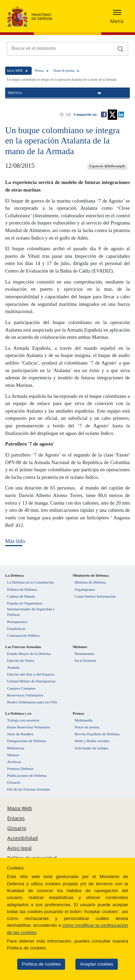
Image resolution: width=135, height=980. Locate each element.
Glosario (14, 782)
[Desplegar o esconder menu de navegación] (117, 16)
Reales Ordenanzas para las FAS (32, 702)
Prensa (39, 71)
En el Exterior (86, 660)
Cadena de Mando (21, 596)
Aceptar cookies (94, 964)
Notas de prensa (64, 71)
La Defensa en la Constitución (30, 582)
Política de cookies (39, 964)
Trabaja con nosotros (23, 720)
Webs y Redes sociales (92, 741)
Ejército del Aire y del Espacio (31, 674)
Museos (13, 755)
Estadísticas (16, 629)
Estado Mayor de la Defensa (29, 654)
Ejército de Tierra (21, 660)
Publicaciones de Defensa (27, 775)
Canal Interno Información (95, 596)
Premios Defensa (20, 769)
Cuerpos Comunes (21, 688)
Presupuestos (17, 622)
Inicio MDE (15, 71)
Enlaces (16, 818)
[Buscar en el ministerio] (60, 48)
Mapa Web (20, 808)
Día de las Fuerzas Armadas (29, 789)
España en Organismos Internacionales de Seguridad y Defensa (31, 609)
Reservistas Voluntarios (25, 695)
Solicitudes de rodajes (92, 748)
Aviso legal (19, 848)
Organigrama (85, 589)
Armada (13, 667)
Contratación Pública (23, 635)
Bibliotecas (16, 748)
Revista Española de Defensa (97, 734)
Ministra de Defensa (90, 582)
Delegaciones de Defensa (27, 741)
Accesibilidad (23, 838)
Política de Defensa (22, 589)
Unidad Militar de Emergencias (32, 681)
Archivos (14, 762)
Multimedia (84, 720)
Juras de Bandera (20, 734)
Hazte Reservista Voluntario (29, 727)
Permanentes (85, 654)
